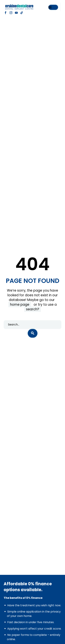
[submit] (32, 333)
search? (33, 309)
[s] (32, 325)
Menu (50, 7)
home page (20, 305)
